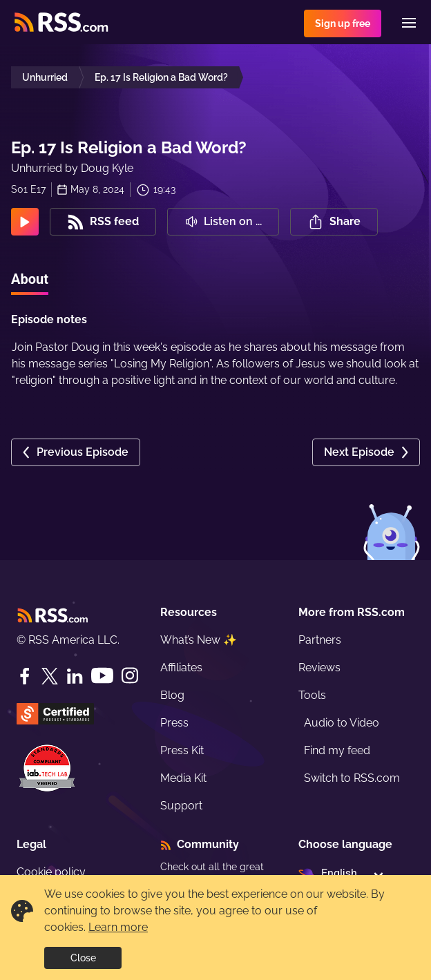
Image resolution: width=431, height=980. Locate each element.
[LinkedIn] (75, 676)
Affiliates (181, 667)
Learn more (118, 927)
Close (83, 958)
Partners (320, 640)
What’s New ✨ (199, 640)
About (30, 279)
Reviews (319, 667)
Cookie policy (51, 872)
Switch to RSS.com (352, 778)
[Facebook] (25, 676)
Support (181, 806)
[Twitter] (50, 676)
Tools (312, 695)
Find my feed (337, 750)
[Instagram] (130, 676)
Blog (172, 695)
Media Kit (183, 778)
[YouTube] (102, 676)
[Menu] (409, 23)
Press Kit (182, 750)
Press (174, 723)
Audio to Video (342, 723)
